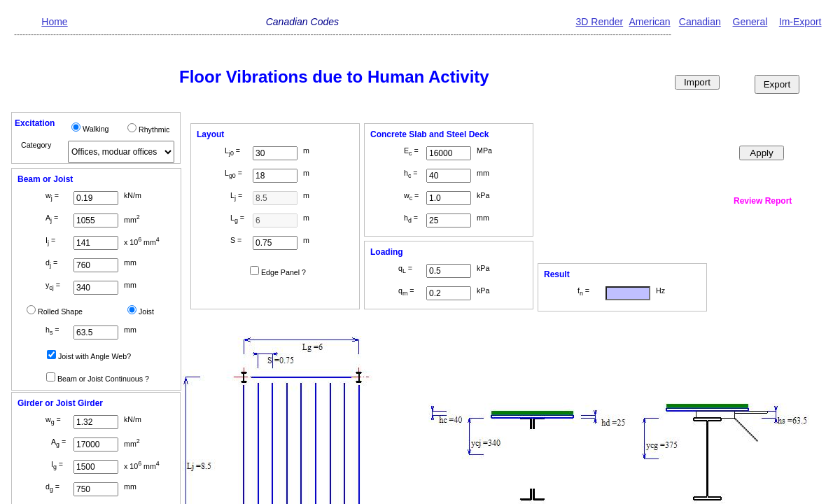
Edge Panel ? (283, 272)
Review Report (763, 201)
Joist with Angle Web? (94, 356)
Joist (146, 311)
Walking (96, 129)
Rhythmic (154, 129)
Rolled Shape (60, 311)
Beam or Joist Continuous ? (103, 379)
